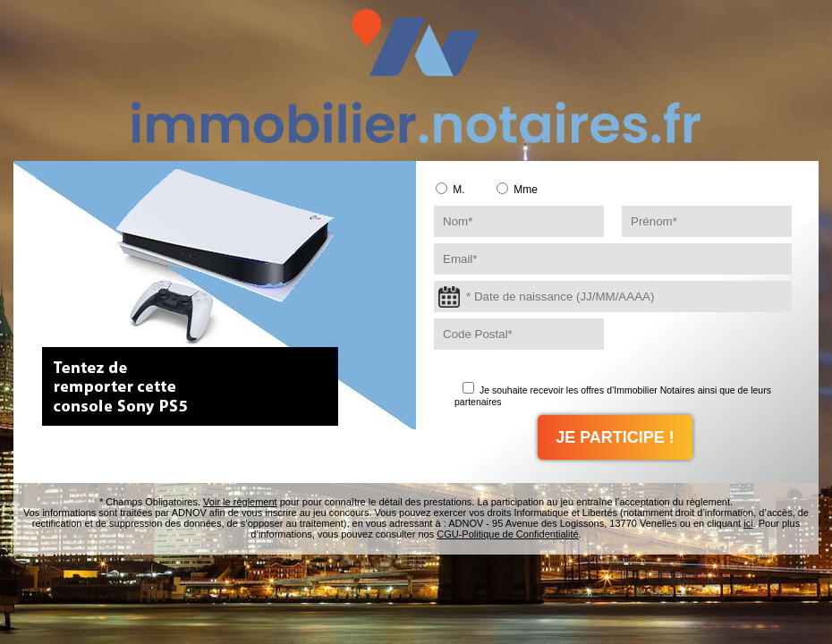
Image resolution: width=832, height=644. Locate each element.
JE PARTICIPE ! (615, 437)
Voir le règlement (240, 502)
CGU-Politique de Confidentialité (507, 534)
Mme (517, 190)
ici (748, 523)
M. (450, 190)
